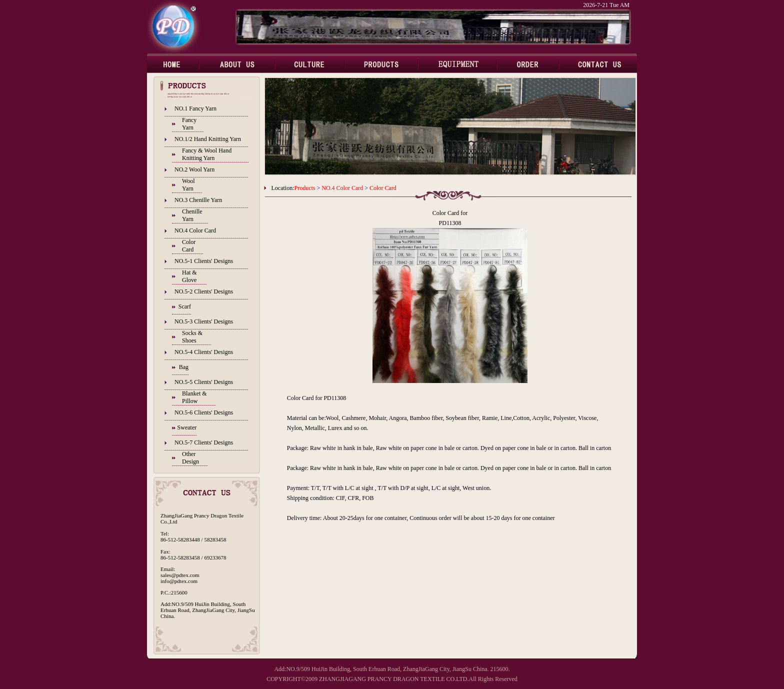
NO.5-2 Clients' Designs (204, 291)
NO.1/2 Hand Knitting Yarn (208, 139)
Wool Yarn (188, 185)
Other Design (190, 458)
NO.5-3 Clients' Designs (204, 321)
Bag (184, 367)
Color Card (189, 246)
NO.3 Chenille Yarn (198, 200)
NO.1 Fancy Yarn (195, 108)
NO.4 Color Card (195, 230)
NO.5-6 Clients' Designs (204, 412)
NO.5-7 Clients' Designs (204, 442)
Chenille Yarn (192, 215)
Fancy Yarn (189, 124)
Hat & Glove (189, 276)
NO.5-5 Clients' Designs (204, 382)
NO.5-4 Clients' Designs (204, 352)
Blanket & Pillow (194, 397)
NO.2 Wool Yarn (194, 169)
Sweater (187, 427)
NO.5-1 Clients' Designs (204, 261)
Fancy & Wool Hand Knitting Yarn (207, 154)
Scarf (185, 306)
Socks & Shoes (192, 337)
